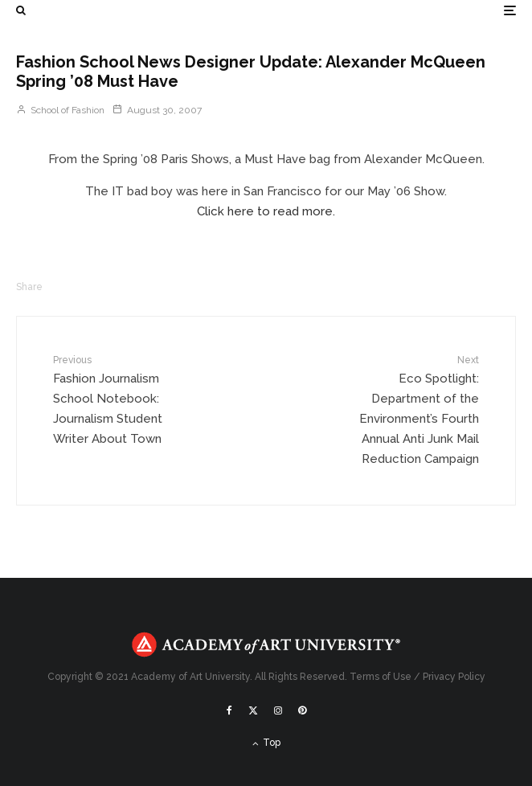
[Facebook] (229, 710)
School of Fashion (60, 110)
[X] (253, 710)
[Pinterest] (302, 710)
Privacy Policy (454, 677)
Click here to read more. (266, 211)
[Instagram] (278, 710)
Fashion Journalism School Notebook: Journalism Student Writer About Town (121, 399)
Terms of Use (381, 677)
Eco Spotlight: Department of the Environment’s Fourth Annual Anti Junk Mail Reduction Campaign (411, 409)
